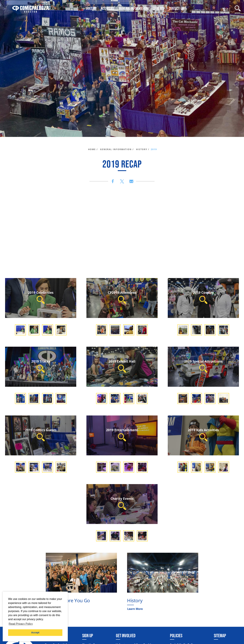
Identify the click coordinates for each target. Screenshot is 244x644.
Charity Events (122, 503)
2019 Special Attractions (203, 366)
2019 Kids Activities (203, 434)
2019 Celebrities (41, 297)
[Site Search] (238, 8)
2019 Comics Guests (41, 434)
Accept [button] (35, 633)
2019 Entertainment (122, 434)
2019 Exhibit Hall (122, 366)
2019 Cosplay (203, 297)
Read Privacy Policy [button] (21, 624)
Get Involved (126, 636)
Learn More (135, 609)
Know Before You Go (68, 600)
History (135, 600)
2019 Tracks (41, 366)
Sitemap (220, 636)
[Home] (30, 8)
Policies (176, 636)
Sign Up (88, 636)
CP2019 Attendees (122, 297)
